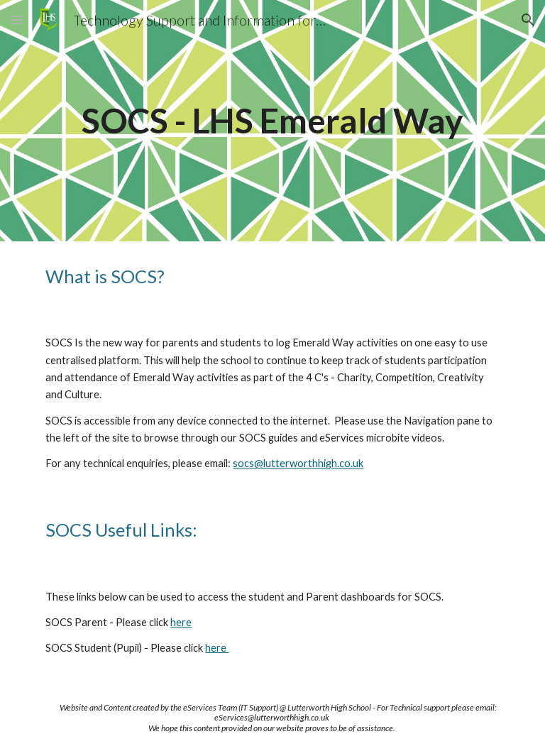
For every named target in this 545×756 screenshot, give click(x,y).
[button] (17, 20)
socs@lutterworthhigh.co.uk (298, 463)
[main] (272, 121)
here (181, 622)
